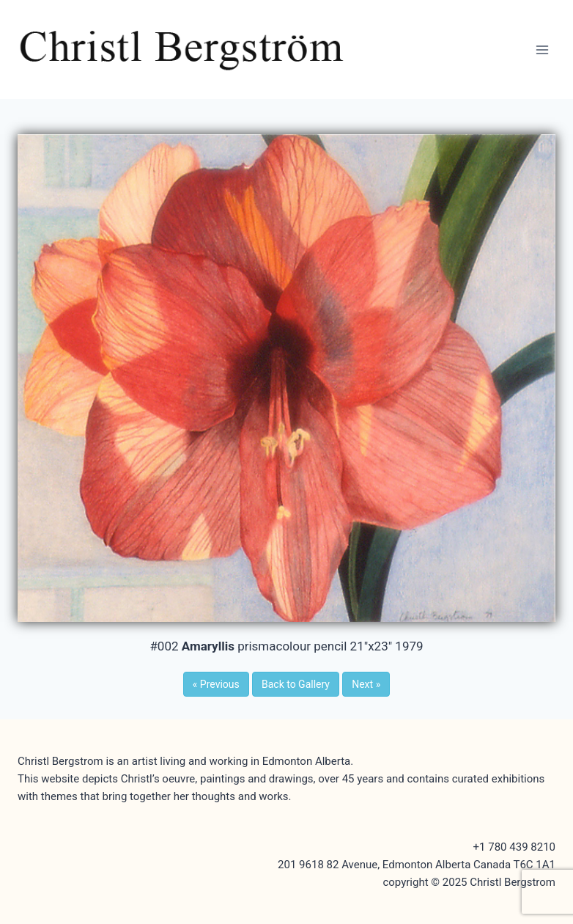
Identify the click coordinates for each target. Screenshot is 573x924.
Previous (216, 684)
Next (366, 684)
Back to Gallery (296, 684)
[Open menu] (542, 49)
